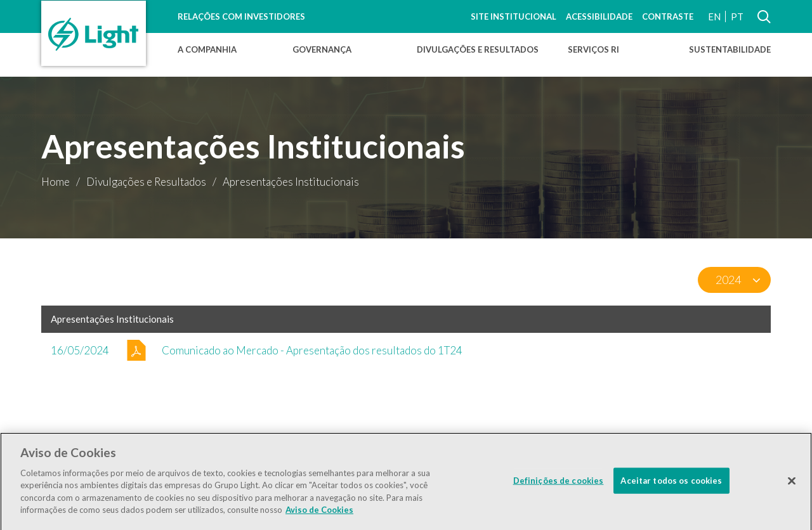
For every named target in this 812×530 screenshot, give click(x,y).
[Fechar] (792, 485)
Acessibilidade (599, 16)
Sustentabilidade (730, 49)
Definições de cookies (559, 484)
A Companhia (207, 49)
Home (56, 182)
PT (737, 16)
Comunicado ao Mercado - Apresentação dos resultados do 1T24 (312, 350)
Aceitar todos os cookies (671, 484)
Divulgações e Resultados (478, 49)
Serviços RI (593, 49)
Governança (322, 49)
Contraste (668, 16)
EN (714, 16)
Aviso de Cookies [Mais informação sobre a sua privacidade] (319, 514)
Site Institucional (514, 16)
